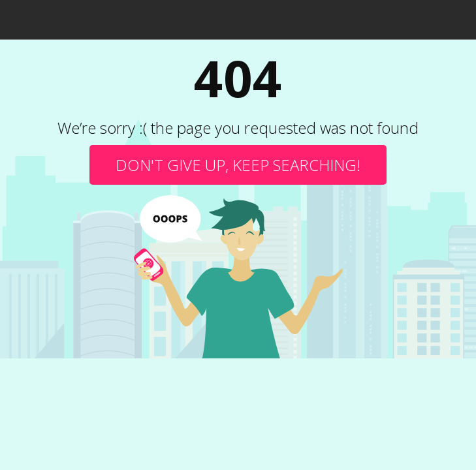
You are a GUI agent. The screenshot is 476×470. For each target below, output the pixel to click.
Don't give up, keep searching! (238, 165)
